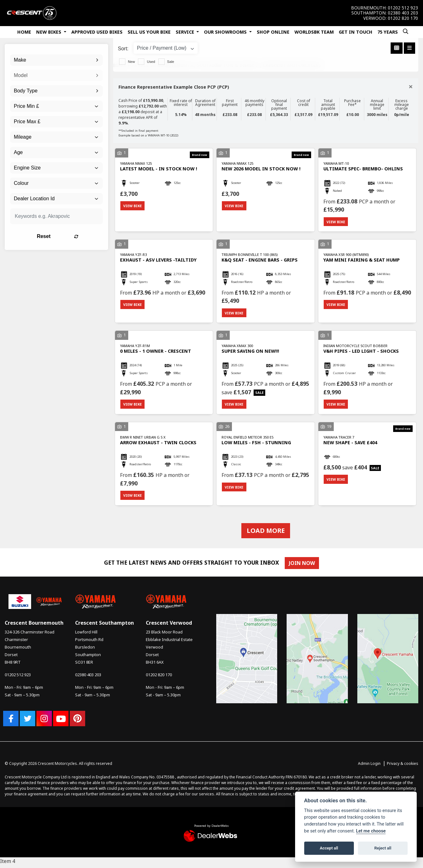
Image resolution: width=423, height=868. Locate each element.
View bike (133, 206)
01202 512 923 (403, 8)
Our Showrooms (226, 32)
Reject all (383, 848)
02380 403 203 (403, 13)
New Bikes (49, 32)
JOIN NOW (303, 566)
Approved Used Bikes (97, 32)
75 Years (388, 32)
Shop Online (273, 32)
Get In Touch (356, 32)
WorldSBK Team (314, 32)
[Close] (411, 86)
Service (186, 32)
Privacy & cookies (403, 767)
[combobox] (56, 60)
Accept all (329, 848)
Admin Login (369, 767)
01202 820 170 (403, 18)
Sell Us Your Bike (149, 32)
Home (24, 32)
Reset (72, 236)
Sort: (123, 49)
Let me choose (371, 831)
